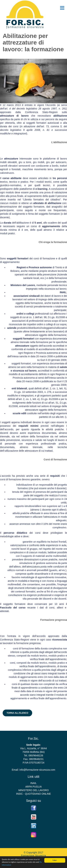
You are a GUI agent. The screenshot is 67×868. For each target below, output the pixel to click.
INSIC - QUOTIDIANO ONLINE (33, 794)
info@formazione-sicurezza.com (37, 770)
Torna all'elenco (17, 713)
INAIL (33, 783)
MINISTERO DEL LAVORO (34, 790)
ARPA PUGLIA (34, 787)
